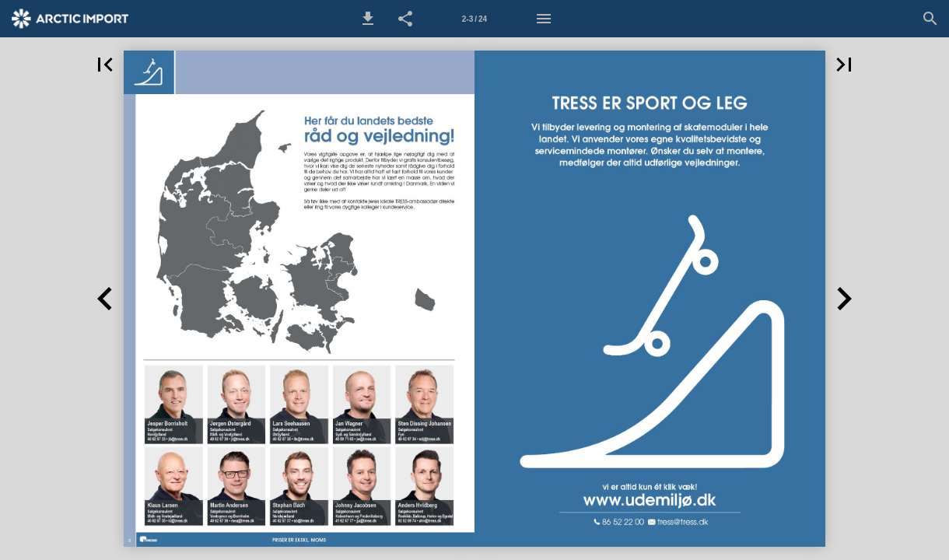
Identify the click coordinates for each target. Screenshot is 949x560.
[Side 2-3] (474, 19)
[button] (368, 19)
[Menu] (544, 19)
